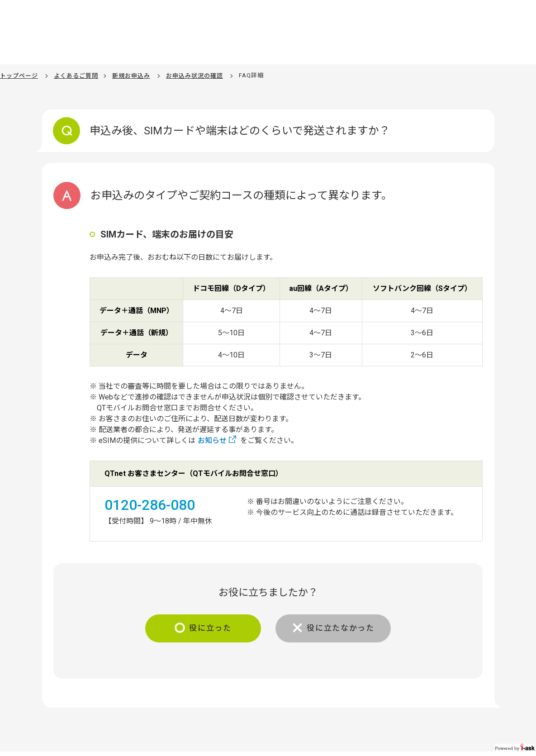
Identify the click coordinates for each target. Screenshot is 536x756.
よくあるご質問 (76, 75)
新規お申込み (131, 75)
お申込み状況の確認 (194, 75)
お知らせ (212, 440)
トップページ (19, 75)
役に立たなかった (344, 629)
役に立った (207, 629)
